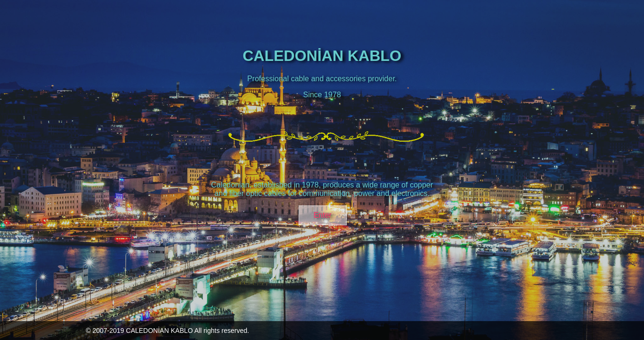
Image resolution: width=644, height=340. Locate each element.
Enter (322, 215)
